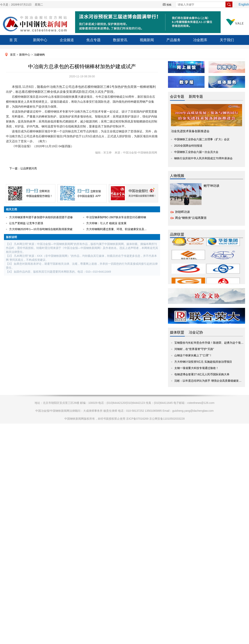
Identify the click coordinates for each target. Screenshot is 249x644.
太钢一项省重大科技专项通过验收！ (196, 368)
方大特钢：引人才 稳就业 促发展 (106, 223)
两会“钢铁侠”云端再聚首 (191, 218)
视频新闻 (147, 40)
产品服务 (174, 40)
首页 (13, 55)
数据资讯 (120, 40)
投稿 (169, 5)
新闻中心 (40, 40)
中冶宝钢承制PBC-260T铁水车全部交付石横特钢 (116, 217)
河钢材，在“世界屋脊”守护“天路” (194, 349)
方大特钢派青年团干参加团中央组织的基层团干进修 (41, 217)
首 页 (13, 40)
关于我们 (227, 40)
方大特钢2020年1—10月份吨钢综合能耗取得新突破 (41, 229)
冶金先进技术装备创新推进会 (190, 131)
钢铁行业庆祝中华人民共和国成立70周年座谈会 (203, 158)
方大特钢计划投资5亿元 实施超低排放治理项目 (203, 362)
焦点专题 (93, 40)
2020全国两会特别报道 (188, 146)
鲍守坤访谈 (211, 186)
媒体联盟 (177, 332)
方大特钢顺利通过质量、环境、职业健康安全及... (116, 229)
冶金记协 (196, 332)
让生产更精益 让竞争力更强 (26, 223)
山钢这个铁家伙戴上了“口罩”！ (193, 355)
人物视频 (177, 176)
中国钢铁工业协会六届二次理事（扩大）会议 (202, 139)
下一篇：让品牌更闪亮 (23, 168)
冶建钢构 (39, 55)
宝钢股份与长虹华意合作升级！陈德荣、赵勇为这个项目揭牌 (212, 343)
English (244, 4)
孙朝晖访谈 (183, 212)
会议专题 (177, 97)
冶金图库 (200, 40)
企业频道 (67, 40)
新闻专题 (196, 97)
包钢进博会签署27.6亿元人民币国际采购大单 (202, 374)
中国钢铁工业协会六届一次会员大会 (196, 152)
